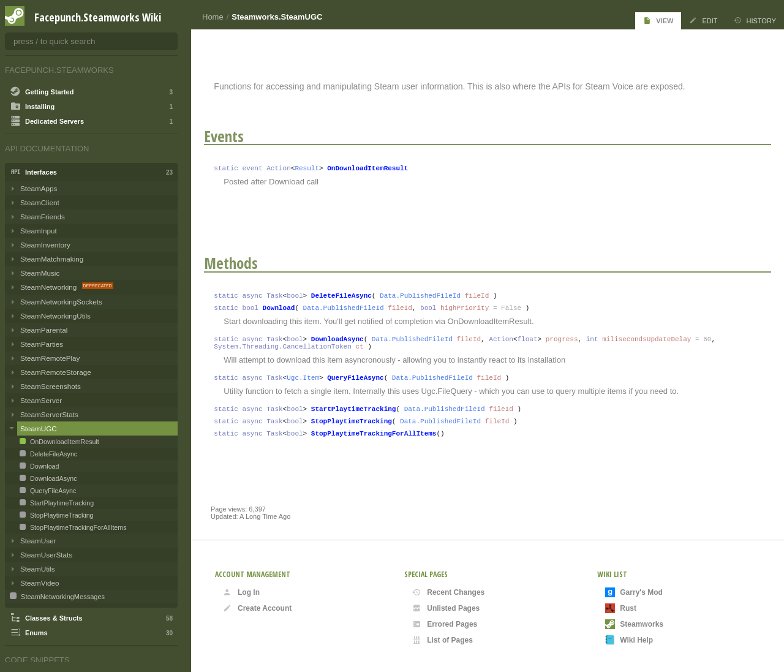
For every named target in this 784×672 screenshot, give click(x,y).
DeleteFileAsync (348, 296)
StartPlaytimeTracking (360, 419)
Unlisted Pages (446, 608)
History (755, 21)
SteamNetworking (50, 287)
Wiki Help (629, 640)
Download (285, 310)
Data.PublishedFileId (427, 296)
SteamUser (38, 541)
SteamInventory (45, 245)
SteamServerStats (49, 414)
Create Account (257, 608)
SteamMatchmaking (52, 259)
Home (213, 17)
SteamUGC (39, 428)
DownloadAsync (344, 343)
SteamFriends (43, 217)
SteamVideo (40, 583)
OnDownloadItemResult (374, 168)
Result (314, 168)
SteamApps (39, 188)
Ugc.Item (310, 386)
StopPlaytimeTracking (358, 433)
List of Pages (443, 640)
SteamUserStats (46, 555)
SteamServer (41, 400)
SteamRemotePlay (50, 358)
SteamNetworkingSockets (61, 302)
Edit (703, 21)
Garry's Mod (634, 592)
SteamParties (42, 344)
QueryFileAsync (362, 386)
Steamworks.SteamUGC (277, 17)
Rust (621, 608)
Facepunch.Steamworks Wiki (98, 17)
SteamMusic (40, 273)
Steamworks (634, 624)
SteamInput (39, 231)
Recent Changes (448, 592)
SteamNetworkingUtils (55, 316)
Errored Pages (445, 624)
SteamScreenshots (51, 386)
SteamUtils (38, 569)
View (658, 21)
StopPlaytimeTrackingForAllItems (380, 447)
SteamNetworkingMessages (62, 597)
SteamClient (40, 202)
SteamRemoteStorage (56, 372)
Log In (241, 592)
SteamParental (44, 330)
